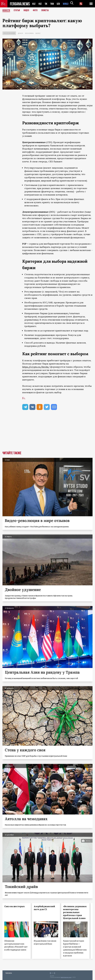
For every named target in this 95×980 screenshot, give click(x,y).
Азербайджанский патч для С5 (44, 908)
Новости (6, 10)
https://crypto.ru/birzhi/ (36, 367)
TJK (46, 4)
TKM (53, 4)
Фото (36, 10)
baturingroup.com (66, 977)
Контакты (9, 973)
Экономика (29, 33)
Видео (27, 10)
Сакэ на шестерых (15, 906)
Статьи (17, 10)
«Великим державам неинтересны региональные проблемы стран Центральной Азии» (75, 912)
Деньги (20, 33)
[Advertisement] (47, 433)
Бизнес (38, 33)
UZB (59, 4)
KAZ (34, 4)
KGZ (40, 4)
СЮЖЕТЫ (46, 10)
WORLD (67, 4)
